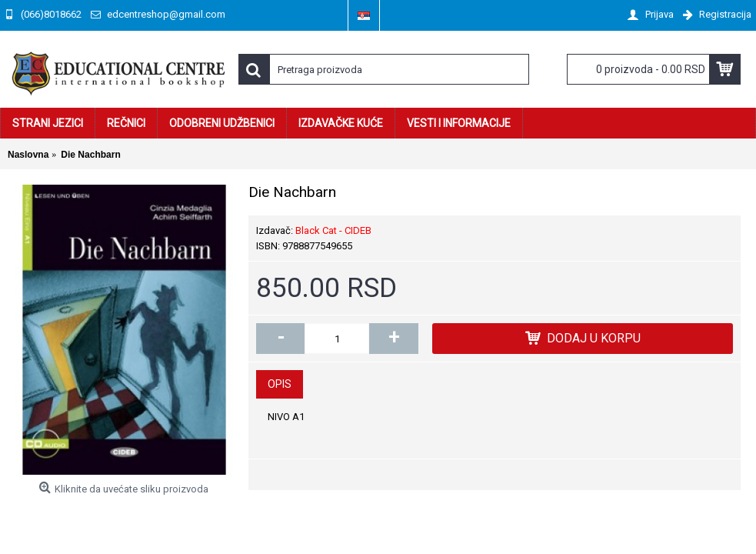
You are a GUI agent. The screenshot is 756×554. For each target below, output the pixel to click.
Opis (280, 384)
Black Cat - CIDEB (333, 230)
